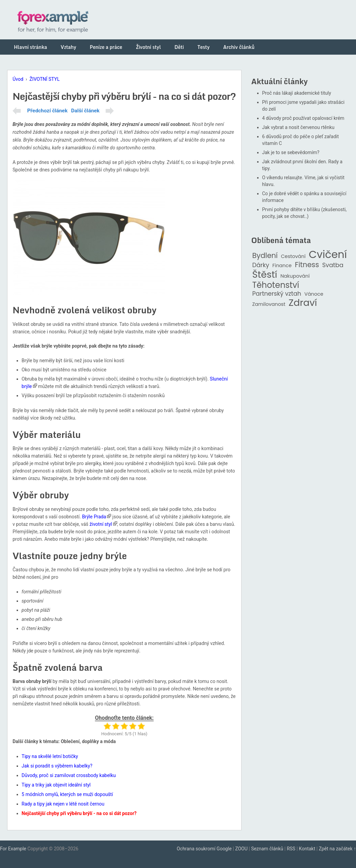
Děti (179, 47)
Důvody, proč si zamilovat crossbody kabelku (69, 775)
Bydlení (265, 256)
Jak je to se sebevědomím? (291, 152)
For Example (13, 849)
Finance (282, 266)
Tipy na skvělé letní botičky (50, 756)
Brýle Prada (94, 517)
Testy (203, 47)
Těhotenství (276, 285)
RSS (291, 849)
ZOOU (241, 849)
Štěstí (265, 275)
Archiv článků (239, 47)
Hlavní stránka (31, 47)
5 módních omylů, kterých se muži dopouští (67, 794)
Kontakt (307, 849)
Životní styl (148, 47)
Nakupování (295, 276)
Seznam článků (267, 849)
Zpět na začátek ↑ (337, 849)
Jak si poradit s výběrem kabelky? (57, 766)
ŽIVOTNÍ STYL (45, 79)
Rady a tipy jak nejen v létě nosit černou (63, 804)
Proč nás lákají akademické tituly (297, 93)
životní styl (101, 524)
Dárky (261, 265)
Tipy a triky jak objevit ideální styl (56, 785)
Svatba (333, 265)
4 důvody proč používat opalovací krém (303, 118)
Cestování (293, 256)
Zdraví (303, 303)
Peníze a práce (106, 47)
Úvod (18, 79)
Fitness (307, 265)
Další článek (85, 111)
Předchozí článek (47, 111)
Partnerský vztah (277, 294)
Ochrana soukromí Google (204, 849)
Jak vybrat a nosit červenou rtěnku (298, 127)
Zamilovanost (269, 304)
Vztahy (68, 47)
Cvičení (328, 255)
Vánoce (314, 294)
